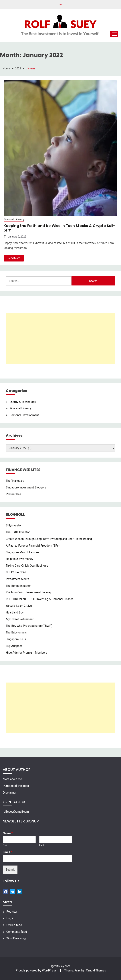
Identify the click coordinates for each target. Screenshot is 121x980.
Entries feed (14, 925)
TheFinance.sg (15, 481)
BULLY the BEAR (16, 572)
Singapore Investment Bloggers (26, 487)
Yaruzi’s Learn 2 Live (19, 606)
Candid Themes (96, 970)
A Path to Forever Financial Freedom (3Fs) (33, 546)
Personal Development (24, 415)
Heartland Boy (15, 612)
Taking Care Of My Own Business (27, 566)
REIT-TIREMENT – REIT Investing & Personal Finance (40, 599)
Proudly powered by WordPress (36, 970)
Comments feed (17, 932)
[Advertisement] (60, 339)
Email (7, 852)
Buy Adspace (14, 646)
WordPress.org (16, 938)
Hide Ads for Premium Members (27, 653)
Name (8, 833)
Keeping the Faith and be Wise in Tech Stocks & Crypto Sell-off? (59, 228)
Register (12, 912)
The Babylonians (16, 632)
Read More (14, 258)
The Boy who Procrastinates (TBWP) (29, 626)
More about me (12, 779)
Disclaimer (10, 793)
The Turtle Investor (18, 532)
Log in (10, 918)
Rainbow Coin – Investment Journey (29, 592)
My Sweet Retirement (20, 619)
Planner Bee (14, 494)
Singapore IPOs (16, 639)
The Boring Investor (18, 586)
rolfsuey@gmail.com (16, 812)
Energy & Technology (23, 402)
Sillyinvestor (14, 525)
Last (42, 845)
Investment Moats (17, 579)
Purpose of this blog (16, 786)
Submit (10, 870)
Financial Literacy (14, 219)
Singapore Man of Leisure (22, 552)
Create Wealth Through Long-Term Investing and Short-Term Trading (49, 539)
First (5, 845)
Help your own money (20, 559)
